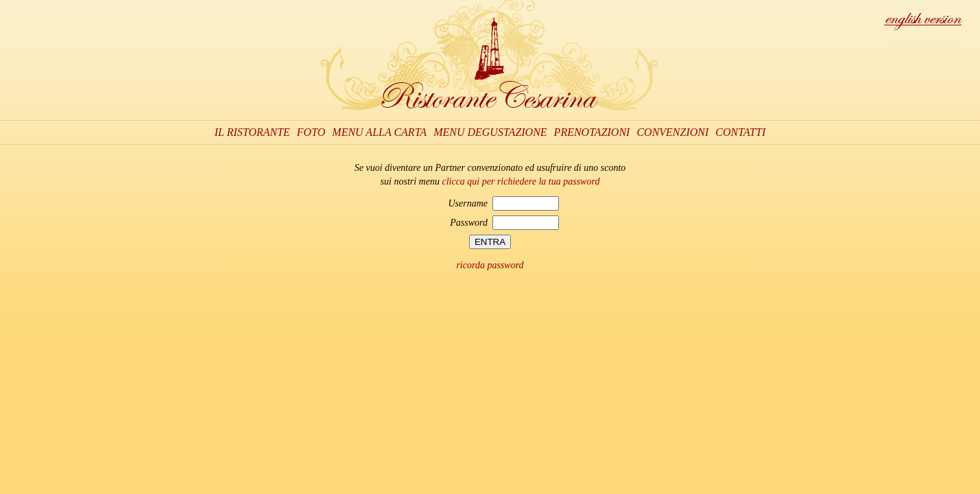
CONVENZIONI (672, 132)
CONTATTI (740, 132)
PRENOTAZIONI (592, 132)
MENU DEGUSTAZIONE (490, 132)
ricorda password (490, 265)
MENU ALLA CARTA (379, 132)
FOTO (311, 132)
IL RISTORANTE (252, 132)
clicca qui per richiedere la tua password (521, 181)
